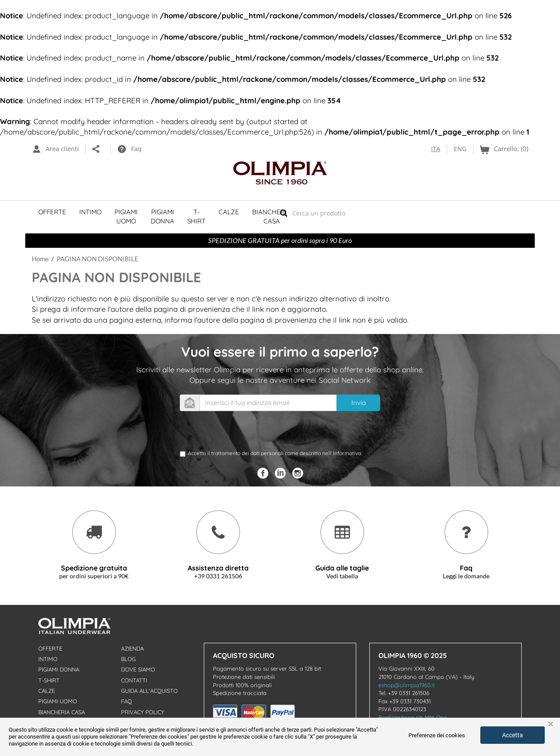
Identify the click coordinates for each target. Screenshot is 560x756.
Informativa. (347, 453)
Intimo (90, 212)
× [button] (551, 724)
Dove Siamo (138, 669)
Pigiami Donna (162, 216)
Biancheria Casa (272, 216)
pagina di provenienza (192, 309)
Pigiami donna (59, 669)
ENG (460, 149)
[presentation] (246, 432)
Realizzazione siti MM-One (413, 717)
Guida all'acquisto (149, 691)
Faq (127, 701)
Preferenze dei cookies (437, 735)
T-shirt (196, 216)
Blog (128, 659)
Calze (229, 212)
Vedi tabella (342, 576)
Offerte (52, 212)
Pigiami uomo (58, 701)
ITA (436, 149)
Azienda (132, 648)
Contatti (134, 680)
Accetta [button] (513, 735)
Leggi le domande (466, 576)
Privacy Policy (143, 712)
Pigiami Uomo (126, 216)
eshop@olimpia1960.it (407, 685)
